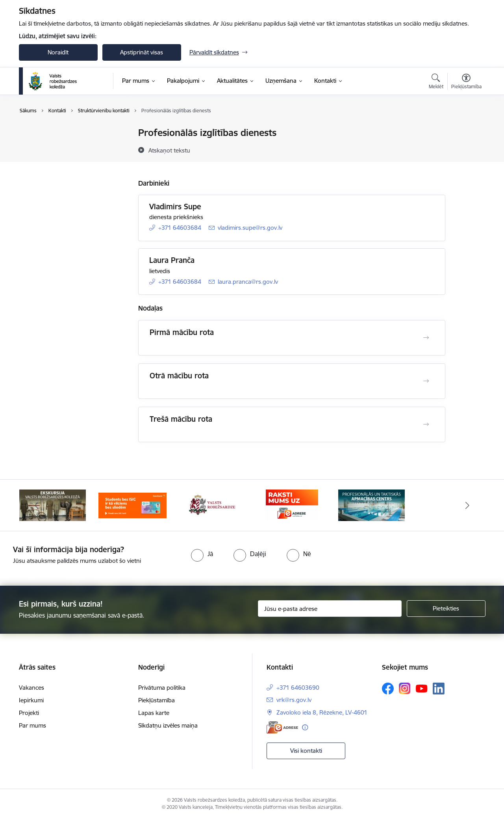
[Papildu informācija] (305, 727)
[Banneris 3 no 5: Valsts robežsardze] (212, 505)
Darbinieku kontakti (53, 161)
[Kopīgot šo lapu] (466, 149)
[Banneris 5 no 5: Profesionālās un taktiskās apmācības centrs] (372, 505)
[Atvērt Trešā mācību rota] (426, 424)
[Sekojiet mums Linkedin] (439, 689)
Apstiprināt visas (142, 52)
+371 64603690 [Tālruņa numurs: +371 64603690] (298, 688)
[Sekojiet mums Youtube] (422, 688)
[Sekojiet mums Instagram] (405, 688)
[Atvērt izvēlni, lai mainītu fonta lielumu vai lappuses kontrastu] (466, 82)
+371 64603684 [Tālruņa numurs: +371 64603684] (180, 228)
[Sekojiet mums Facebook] (388, 689)
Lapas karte (154, 713)
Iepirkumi (31, 700)
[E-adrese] (282, 727)
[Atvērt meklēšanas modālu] (436, 82)
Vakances (31, 688)
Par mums (32, 725)
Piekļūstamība (157, 700)
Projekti (29, 713)
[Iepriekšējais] (37, 505)
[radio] (202, 554)
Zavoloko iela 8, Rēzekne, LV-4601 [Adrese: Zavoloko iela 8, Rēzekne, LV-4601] (322, 712)
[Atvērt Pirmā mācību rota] (426, 338)
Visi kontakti (306, 751)
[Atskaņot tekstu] (169, 150)
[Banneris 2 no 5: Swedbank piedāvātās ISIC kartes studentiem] (132, 505)
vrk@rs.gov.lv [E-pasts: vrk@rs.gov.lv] (294, 700)
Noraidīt (58, 52)
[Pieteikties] (446, 609)
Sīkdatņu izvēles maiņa (168, 725)
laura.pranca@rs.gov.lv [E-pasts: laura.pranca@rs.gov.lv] (248, 282)
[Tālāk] (467, 505)
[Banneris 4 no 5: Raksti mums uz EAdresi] (292, 505)
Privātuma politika (162, 688)
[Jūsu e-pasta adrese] (330, 609)
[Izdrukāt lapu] (466, 129)
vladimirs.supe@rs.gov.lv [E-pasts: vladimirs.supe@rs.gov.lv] (250, 228)
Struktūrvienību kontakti (59, 147)
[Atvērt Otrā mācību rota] (426, 381)
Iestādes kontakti (50, 133)
